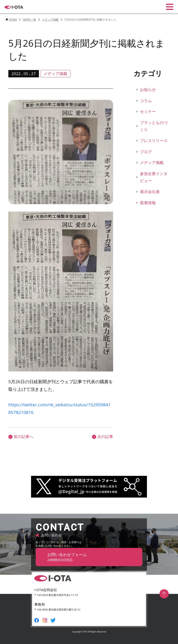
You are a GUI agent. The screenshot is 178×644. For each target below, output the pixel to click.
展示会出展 (150, 192)
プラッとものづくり (154, 126)
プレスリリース (154, 141)
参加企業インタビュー (154, 177)
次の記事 (103, 436)
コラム (146, 101)
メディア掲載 (152, 163)
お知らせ (148, 90)
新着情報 (148, 203)
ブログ (146, 152)
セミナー (148, 111)
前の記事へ (21, 436)
